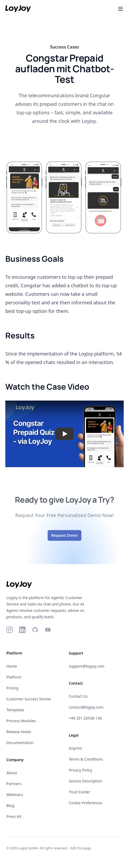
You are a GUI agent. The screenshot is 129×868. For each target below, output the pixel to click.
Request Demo (65, 538)
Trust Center (80, 792)
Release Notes (19, 732)
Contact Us (78, 696)
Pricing (12, 688)
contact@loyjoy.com (86, 707)
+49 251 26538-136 (85, 718)
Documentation (20, 743)
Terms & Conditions (86, 759)
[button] (64, 434)
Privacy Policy (81, 770)
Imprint (76, 748)
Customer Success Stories (29, 699)
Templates (15, 710)
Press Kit (14, 816)
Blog (10, 806)
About (12, 773)
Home (12, 666)
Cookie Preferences (86, 803)
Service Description (86, 781)
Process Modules (21, 721)
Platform (14, 677)
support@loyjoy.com (87, 666)
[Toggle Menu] (120, 9)
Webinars (15, 795)
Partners (14, 784)
